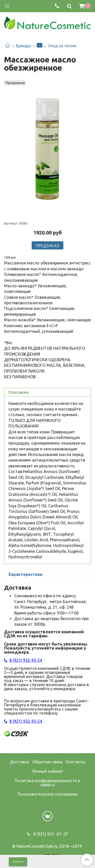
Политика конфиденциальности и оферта (48, 783)
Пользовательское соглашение (48, 794)
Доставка (19, 762)
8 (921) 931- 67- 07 (50, 834)
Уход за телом (62, 46)
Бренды (23, 46)
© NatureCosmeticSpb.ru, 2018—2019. (47, 846)
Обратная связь (48, 762)
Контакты (75, 762)
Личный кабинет (48, 771)
